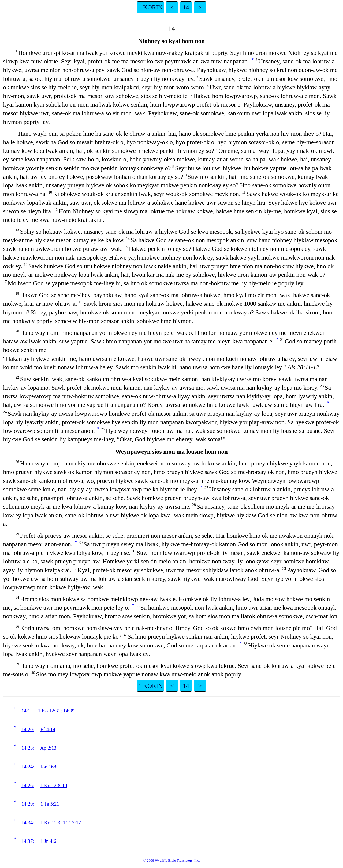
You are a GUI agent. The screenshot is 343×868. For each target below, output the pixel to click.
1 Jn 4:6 (48, 841)
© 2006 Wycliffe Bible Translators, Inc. (171, 860)
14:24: (28, 767)
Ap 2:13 (48, 748)
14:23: (28, 748)
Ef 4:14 (48, 729)
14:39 (69, 711)
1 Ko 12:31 (49, 711)
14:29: (28, 804)
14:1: (27, 711)
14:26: (28, 785)
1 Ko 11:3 (50, 823)
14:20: (28, 729)
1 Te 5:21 (50, 804)
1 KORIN (150, 7)
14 (186, 7)
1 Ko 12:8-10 (54, 785)
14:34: (28, 823)
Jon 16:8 (49, 767)
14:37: (28, 841)
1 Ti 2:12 (72, 823)
